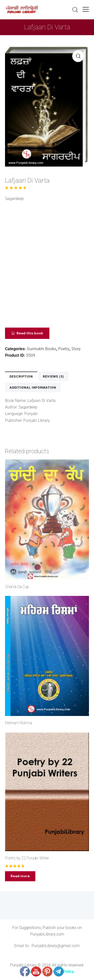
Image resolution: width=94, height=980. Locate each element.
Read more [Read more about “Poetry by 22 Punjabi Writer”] (20, 876)
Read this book (30, 333)
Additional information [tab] (33, 388)
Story (76, 349)
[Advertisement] (47, 266)
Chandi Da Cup (17, 587)
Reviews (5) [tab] (54, 376)
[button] (78, 56)
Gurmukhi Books (41, 349)
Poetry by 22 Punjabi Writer (27, 858)
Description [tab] (21, 376)
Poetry (64, 349)
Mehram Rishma (19, 723)
